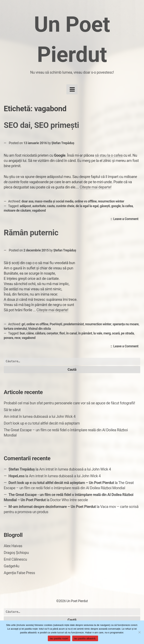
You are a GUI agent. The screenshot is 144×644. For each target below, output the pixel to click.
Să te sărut (12, 410)
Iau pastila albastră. (85, 638)
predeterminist (74, 324)
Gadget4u (11, 566)
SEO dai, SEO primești (41, 125)
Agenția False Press (19, 573)
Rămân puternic (31, 233)
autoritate (39, 206)
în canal (72, 333)
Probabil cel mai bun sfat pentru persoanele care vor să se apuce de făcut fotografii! (69, 403)
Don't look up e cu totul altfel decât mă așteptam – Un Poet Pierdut (61, 483)
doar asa (28, 201)
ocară (116, 333)
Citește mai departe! (96, 187)
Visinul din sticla (39, 329)
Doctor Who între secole (69, 500)
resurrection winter (111, 201)
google (116, 206)
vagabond (39, 210)
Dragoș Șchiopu (16, 553)
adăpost (25, 206)
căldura (40, 333)
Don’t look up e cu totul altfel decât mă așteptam (42, 423)
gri (23, 324)
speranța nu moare (126, 324)
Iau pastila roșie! (59, 638)
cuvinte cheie (65, 206)
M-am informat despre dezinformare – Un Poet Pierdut (52, 507)
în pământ (85, 333)
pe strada (127, 333)
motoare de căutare (17, 210)
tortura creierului (15, 329)
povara (8, 338)
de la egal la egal (87, 206)
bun (22, 333)
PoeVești (56, 324)
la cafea (127, 206)
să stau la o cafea (109, 155)
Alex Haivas (13, 546)
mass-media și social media (54, 201)
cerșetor (52, 333)
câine (30, 333)
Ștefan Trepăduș (63, 143)
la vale (98, 333)
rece (17, 338)
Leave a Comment (127, 219)
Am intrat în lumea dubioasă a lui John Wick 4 (40, 416)
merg (107, 333)
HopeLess (16, 476)
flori (62, 333)
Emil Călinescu (15, 559)
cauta (51, 206)
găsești (105, 206)
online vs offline (86, 201)
